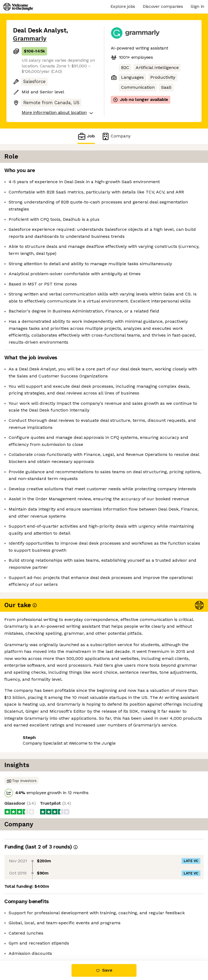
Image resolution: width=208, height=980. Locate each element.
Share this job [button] (28, 938)
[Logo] (18, 7)
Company (116, 136)
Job (86, 136)
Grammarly (30, 39)
